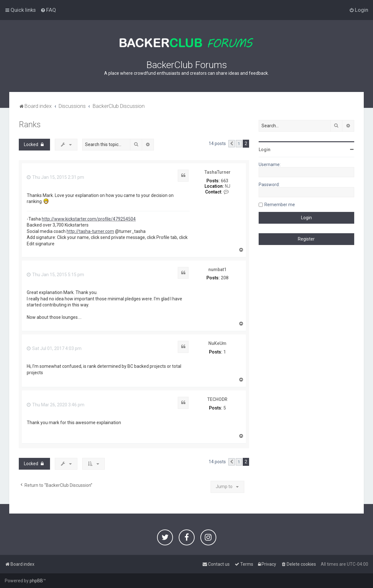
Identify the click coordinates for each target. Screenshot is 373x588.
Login (265, 150)
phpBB (36, 581)
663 (225, 181)
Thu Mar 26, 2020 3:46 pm (56, 405)
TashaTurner (218, 172)
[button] (232, 144)
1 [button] (239, 144)
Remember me (280, 205)
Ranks (30, 125)
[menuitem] (48, 10)
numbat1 (217, 269)
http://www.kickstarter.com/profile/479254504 (89, 219)
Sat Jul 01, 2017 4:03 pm (54, 348)
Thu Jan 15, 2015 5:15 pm (55, 275)
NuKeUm (217, 343)
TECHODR (217, 399)
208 (225, 278)
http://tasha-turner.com (90, 231)
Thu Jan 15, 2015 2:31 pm (55, 177)
